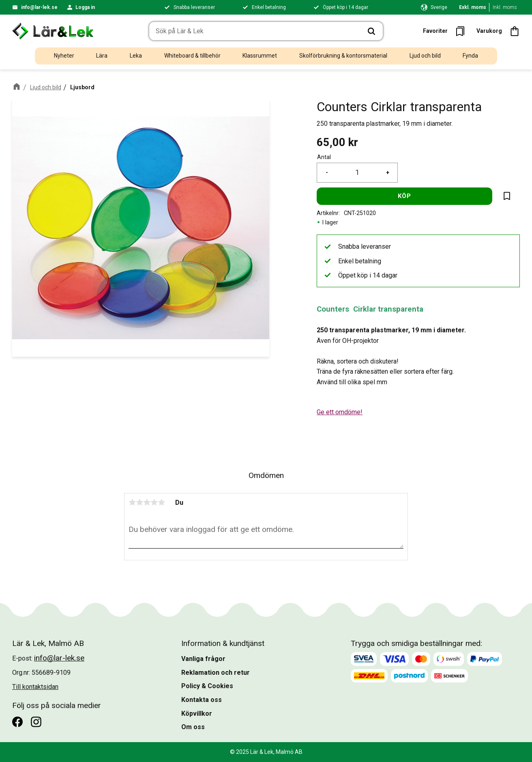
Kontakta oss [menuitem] (202, 700)
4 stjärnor (154, 502)
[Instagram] (36, 722)
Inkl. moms (505, 7)
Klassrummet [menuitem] (260, 56)
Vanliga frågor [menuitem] (203, 659)
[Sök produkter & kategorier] (255, 31)
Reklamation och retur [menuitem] (216, 673)
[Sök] (371, 31)
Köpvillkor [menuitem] (197, 714)
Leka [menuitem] (136, 56)
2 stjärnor (139, 502)
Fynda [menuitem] (470, 56)
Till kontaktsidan (35, 687)
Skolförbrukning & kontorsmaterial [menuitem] (343, 56)
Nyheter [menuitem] (64, 56)
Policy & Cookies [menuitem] (207, 686)
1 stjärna (132, 502)
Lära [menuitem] (102, 56)
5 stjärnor (161, 502)
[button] (446, 31)
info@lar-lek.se (39, 7)
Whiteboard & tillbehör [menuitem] (192, 56)
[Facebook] (17, 722)
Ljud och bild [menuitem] (425, 56)
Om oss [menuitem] (193, 727)
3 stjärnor (147, 502)
